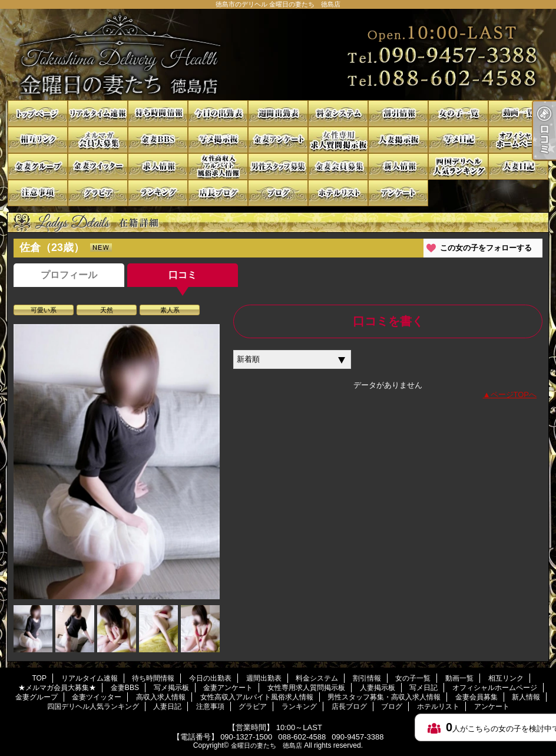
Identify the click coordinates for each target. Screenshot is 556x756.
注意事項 (38, 193)
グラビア (98, 193)
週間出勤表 (278, 113)
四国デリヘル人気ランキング (458, 166)
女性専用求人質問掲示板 (338, 140)
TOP (38, 113)
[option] (117, 462)
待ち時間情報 (158, 113)
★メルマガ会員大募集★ (98, 140)
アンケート (398, 193)
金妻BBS (158, 140)
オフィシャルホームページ (518, 140)
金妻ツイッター (98, 166)
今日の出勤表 (218, 113)
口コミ (183, 275)
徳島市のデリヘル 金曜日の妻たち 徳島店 (278, 55)
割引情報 (398, 113)
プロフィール (69, 275)
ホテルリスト (338, 193)
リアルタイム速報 (98, 113)
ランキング (158, 193)
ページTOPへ (514, 394)
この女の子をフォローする (486, 248)
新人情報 (398, 166)
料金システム (338, 113)
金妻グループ (38, 166)
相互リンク (38, 140)
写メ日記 (458, 140)
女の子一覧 (458, 113)
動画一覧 (518, 113)
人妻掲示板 (398, 140)
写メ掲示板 (218, 140)
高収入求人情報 (158, 166)
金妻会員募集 (338, 166)
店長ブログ (218, 193)
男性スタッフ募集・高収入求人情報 (278, 166)
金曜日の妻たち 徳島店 (267, 745)
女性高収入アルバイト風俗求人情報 (218, 166)
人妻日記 (518, 166)
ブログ (278, 193)
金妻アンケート (278, 140)
